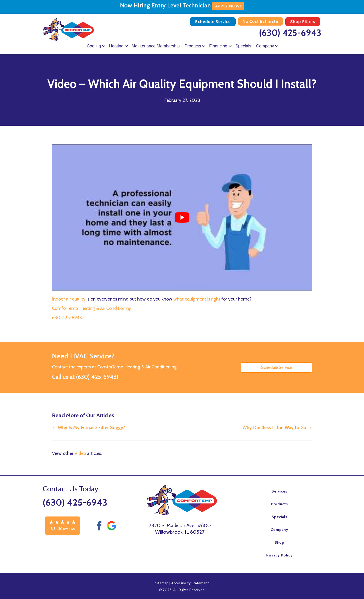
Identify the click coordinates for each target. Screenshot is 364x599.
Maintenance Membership (156, 46)
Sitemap (162, 583)
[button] (104, 46)
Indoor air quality (69, 299)
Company (265, 46)
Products (193, 46)
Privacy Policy (279, 555)
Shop (280, 542)
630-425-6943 (67, 318)
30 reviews (67, 529)
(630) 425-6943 (290, 33)
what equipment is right (197, 299)
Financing (218, 46)
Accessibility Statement (190, 583)
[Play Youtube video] (182, 218)
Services (280, 491)
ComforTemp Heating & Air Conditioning (92, 308)
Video (80, 453)
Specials (243, 46)
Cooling (94, 46)
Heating (116, 46)
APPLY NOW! (228, 6)
